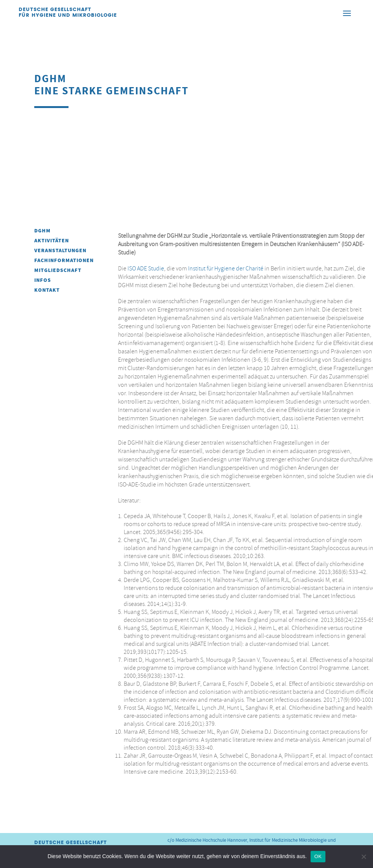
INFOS (43, 280)
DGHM (42, 231)
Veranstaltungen (60, 250)
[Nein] (363, 857)
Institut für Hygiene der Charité (226, 269)
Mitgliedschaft (58, 270)
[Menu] (347, 13)
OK (318, 856)
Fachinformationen (64, 260)
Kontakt (47, 290)
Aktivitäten (52, 241)
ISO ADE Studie (146, 269)
